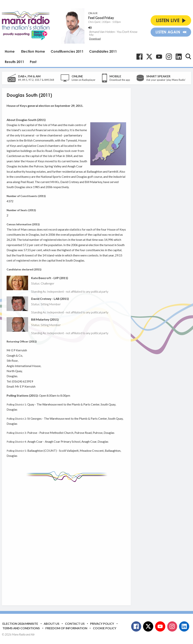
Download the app (120, 80)
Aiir (33, 634)
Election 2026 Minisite (20, 624)
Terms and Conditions (21, 628)
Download (95, 39)
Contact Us (75, 624)
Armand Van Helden (102, 32)
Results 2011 (14, 62)
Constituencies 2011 (67, 51)
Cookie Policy (105, 628)
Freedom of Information (66, 628)
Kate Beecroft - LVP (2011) (50, 278)
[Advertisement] (77, 541)
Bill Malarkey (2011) (45, 319)
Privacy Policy (102, 624)
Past (33, 62)
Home (10, 51)
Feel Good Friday (101, 18)
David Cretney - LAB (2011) (50, 299)
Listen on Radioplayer (83, 80)
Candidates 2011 (103, 51)
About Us (52, 624)
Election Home (33, 51)
